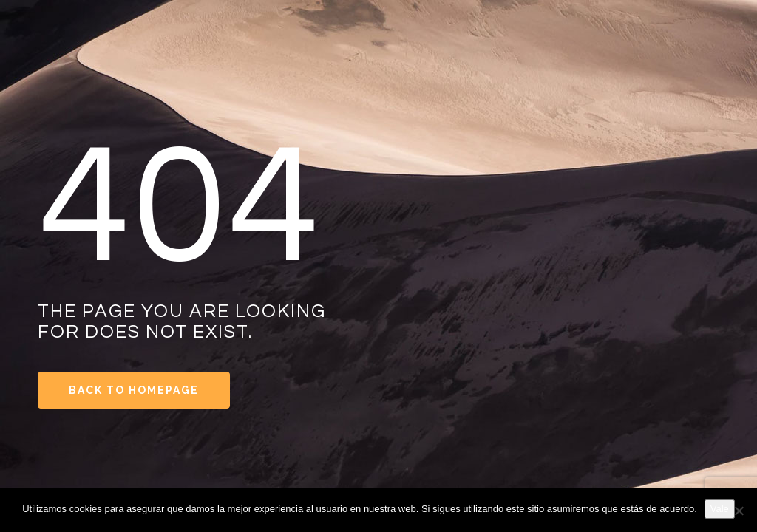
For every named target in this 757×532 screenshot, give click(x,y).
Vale (720, 509)
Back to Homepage (134, 390)
